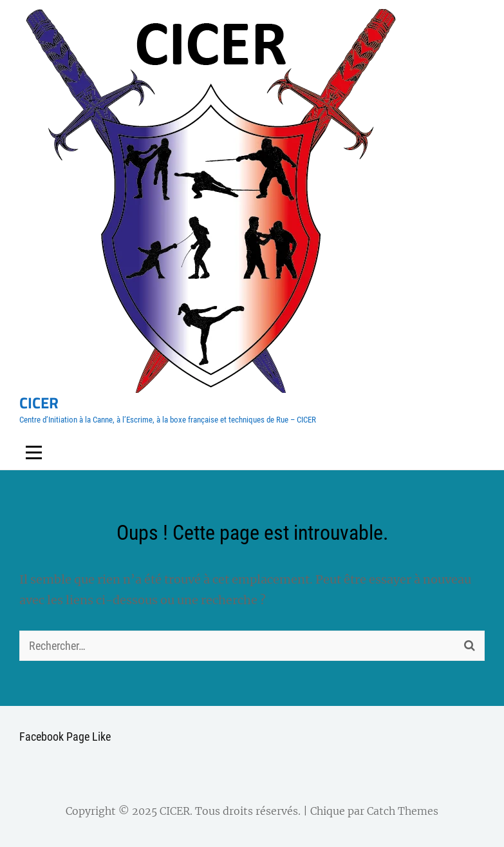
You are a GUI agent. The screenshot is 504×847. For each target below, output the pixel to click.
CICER (39, 403)
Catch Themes (403, 811)
